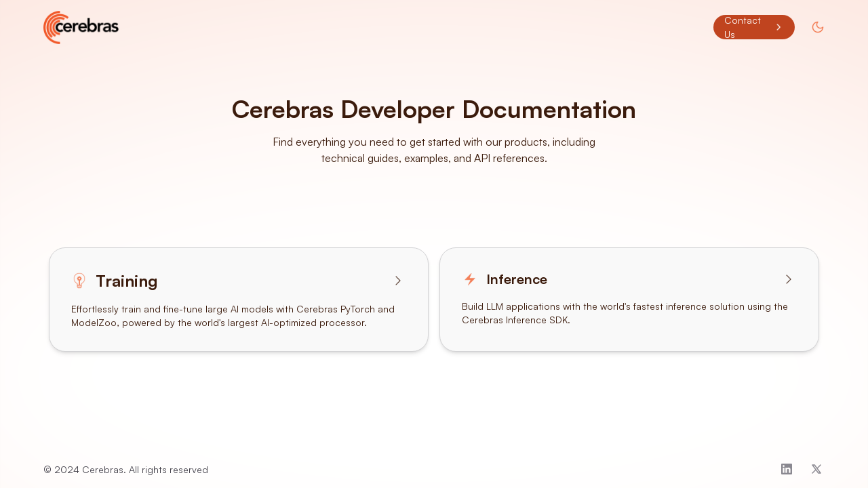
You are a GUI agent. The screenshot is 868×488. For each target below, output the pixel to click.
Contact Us (754, 27)
